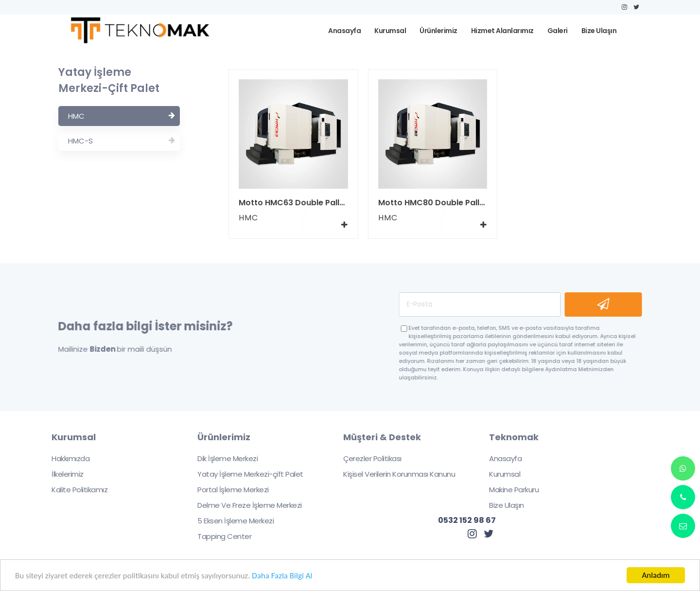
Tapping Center (218, 536)
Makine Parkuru (507, 490)
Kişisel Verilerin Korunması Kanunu (393, 474)
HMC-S (122, 141)
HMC (122, 116)
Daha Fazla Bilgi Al (282, 576)
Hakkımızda (64, 458)
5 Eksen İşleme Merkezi (229, 521)
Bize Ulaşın (500, 505)
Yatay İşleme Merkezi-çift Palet (244, 474)
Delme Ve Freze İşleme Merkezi (243, 505)
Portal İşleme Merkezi (227, 490)
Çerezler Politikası (366, 458)
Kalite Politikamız (73, 490)
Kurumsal (498, 474)
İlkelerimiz (61, 474)
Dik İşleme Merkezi (221, 458)
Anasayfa (499, 458)
